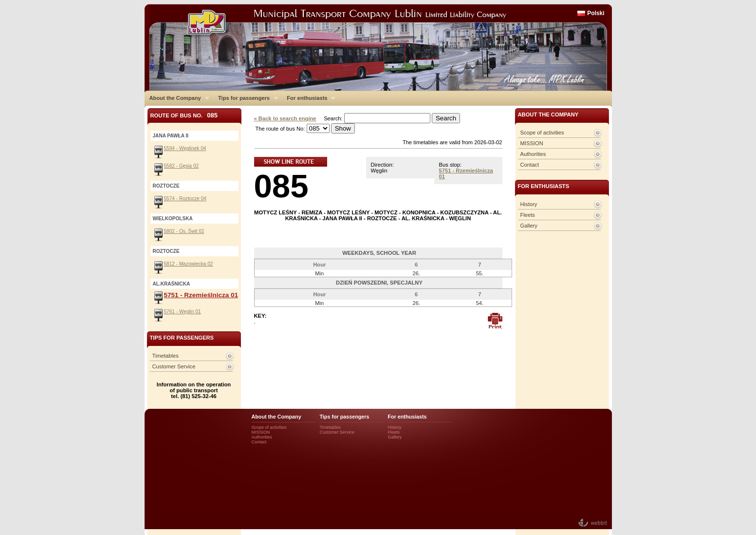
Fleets (528, 215)
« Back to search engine (285, 118)
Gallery (529, 226)
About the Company (177, 98)
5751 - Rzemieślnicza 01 (201, 295)
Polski (596, 13)
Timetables (166, 356)
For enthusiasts (309, 98)
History (529, 204)
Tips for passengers (246, 98)
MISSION (532, 143)
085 (281, 186)
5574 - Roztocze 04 (185, 199)
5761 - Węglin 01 (183, 312)
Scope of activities (542, 133)
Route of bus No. (184, 115)
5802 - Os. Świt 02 (184, 231)
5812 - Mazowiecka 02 (189, 264)
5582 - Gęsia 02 (182, 166)
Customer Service (174, 366)
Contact (530, 165)
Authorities (533, 154)
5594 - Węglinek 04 (185, 148)
